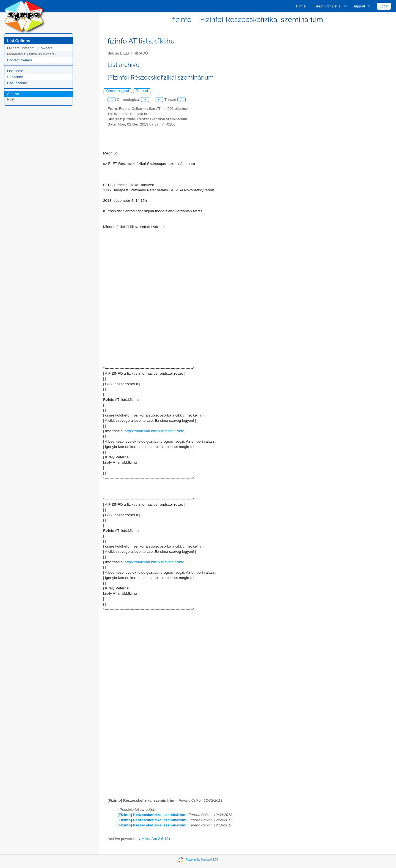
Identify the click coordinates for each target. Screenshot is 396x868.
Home (301, 6)
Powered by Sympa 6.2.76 (202, 859)
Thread (142, 91)
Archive (13, 94)
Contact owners (20, 60)
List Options (19, 41)
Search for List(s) (328, 6)
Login (384, 6)
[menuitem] (301, 6)
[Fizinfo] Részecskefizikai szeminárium (152, 815)
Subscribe (15, 77)
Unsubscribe (17, 83)
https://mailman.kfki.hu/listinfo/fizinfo (154, 431)
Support (359, 6)
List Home (15, 71)
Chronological (118, 91)
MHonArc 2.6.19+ (156, 839)
